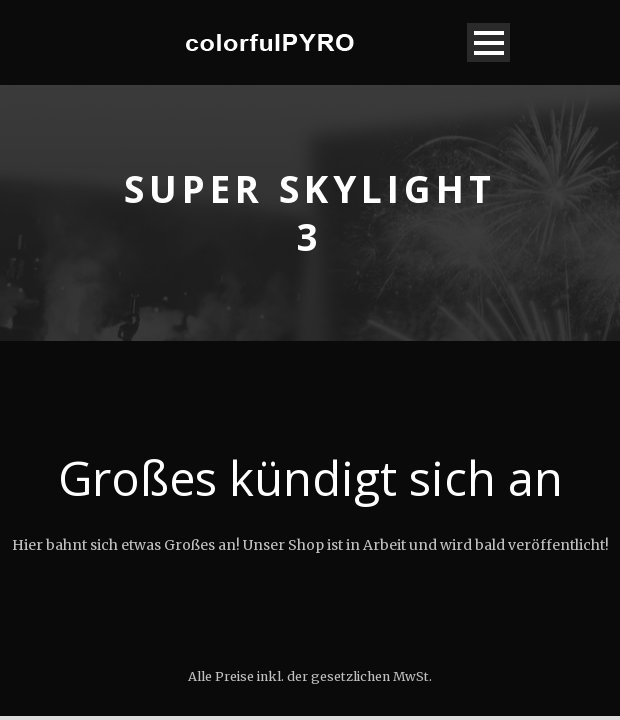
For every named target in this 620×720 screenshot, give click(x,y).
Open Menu (488, 42)
